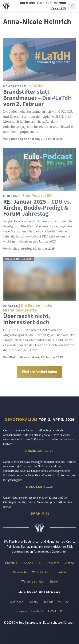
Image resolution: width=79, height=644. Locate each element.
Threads (48, 602)
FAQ (40, 563)
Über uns (27, 3)
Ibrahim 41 (39, 514)
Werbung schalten (33, 581)
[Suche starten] (72, 6)
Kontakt (61, 572)
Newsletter (20, 572)
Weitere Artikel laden (39, 372)
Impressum (34, 622)
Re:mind (60, 3)
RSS (63, 611)
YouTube (63, 602)
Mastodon (17, 602)
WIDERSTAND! (42, 572)
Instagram (20, 611)
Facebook (37, 611)
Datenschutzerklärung (58, 622)
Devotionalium (21, 420)
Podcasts (58, 8)
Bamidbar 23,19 (39, 451)
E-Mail (52, 611)
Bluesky (33, 602)
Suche (54, 581)
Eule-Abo (44, 3)
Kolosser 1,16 (40, 487)
